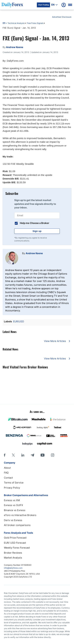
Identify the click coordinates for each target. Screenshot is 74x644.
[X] (13, 455)
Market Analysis (13, 558)
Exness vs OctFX (13, 505)
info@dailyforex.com (13, 568)
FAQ (6, 473)
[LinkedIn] (23, 455)
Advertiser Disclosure (62, 17)
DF (4, 23)
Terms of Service (14, 483)
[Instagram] (53, 455)
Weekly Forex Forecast (17, 548)
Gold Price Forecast (15, 538)
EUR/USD (19, 321)
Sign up (37, 231)
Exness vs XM (12, 500)
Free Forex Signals (35, 23)
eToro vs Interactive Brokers (20, 515)
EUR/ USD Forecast (15, 543)
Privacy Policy (12, 488)
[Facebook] (5, 455)
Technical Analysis (16, 23)
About (7, 468)
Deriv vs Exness (13, 520)
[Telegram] (32, 455)
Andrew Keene (34, 253)
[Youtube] (43, 455)
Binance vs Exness (15, 510)
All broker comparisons (17, 525)
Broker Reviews (13, 553)
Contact (8, 478)
